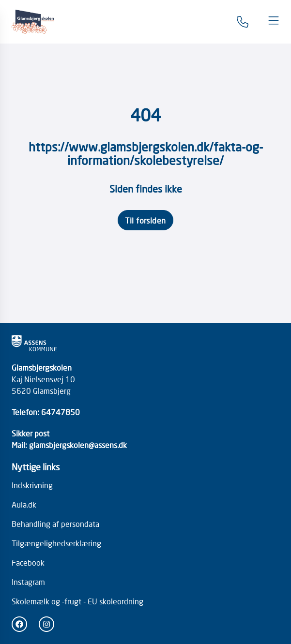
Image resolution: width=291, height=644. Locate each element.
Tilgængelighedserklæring (56, 543)
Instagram (28, 582)
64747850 (61, 412)
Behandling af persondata (55, 524)
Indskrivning (32, 485)
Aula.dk (24, 504)
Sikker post (31, 433)
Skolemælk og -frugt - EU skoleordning (77, 601)
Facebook (28, 562)
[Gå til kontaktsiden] (243, 22)
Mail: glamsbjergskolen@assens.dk (69, 445)
